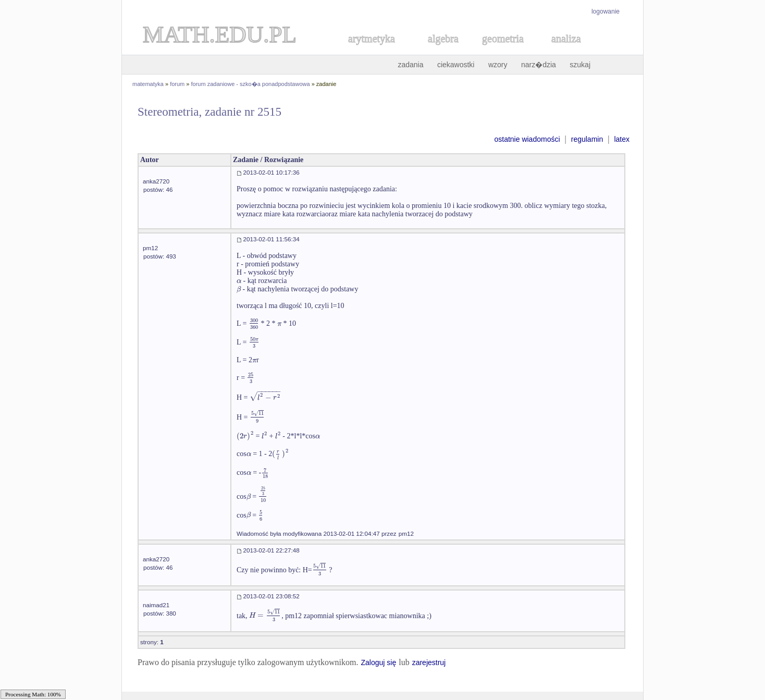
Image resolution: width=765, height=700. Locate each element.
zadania (410, 65)
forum (177, 84)
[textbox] (239, 281)
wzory (498, 65)
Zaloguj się (378, 662)
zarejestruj (429, 662)
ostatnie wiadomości (527, 139)
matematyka (148, 84)
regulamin (587, 139)
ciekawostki (456, 65)
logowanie (606, 11)
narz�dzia (539, 65)
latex (622, 139)
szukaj (580, 65)
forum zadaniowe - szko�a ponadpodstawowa (251, 84)
